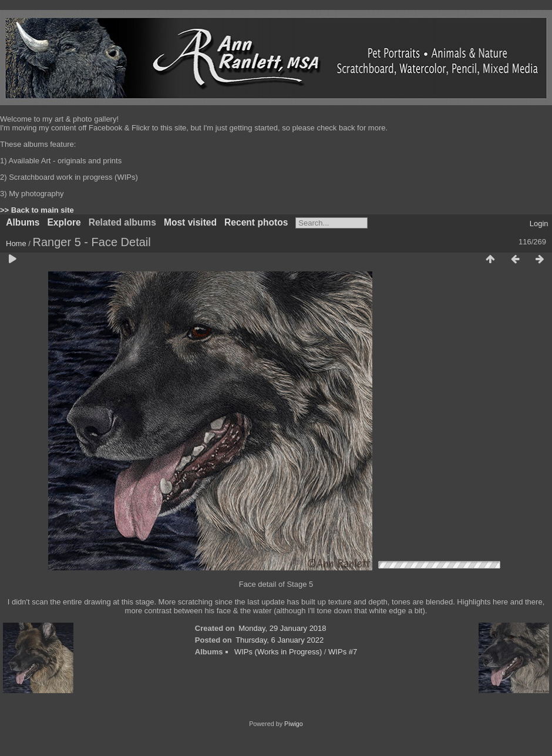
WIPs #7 (343, 652)
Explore (64, 222)
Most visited (190, 222)
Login (539, 224)
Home (16, 243)
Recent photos (256, 222)
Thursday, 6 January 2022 (280, 640)
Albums (23, 222)
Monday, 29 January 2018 (282, 628)
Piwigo (294, 724)
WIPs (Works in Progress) (278, 652)
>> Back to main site (37, 210)
